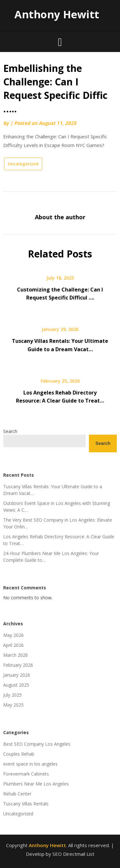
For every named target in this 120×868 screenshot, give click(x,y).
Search (10, 431)
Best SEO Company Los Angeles (37, 744)
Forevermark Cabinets (26, 774)
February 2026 (18, 665)
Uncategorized (23, 164)
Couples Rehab (19, 754)
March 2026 (16, 655)
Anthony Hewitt (57, 14)
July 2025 (12, 695)
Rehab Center (17, 794)
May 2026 (13, 635)
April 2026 (13, 645)
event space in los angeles (30, 764)
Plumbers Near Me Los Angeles (36, 784)
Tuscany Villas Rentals (26, 804)
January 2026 (17, 675)
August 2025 (16, 685)
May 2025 (13, 705)
